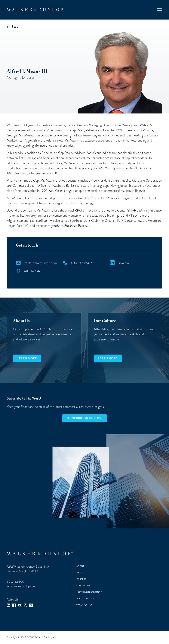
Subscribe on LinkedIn (84, 418)
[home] (35, 10)
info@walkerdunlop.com (21, 586)
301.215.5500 (15, 582)
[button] (160, 10)
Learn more (27, 358)
